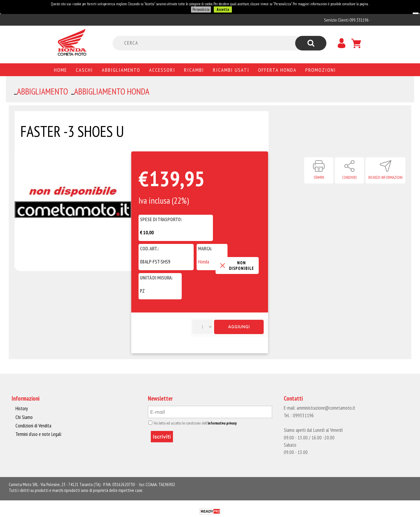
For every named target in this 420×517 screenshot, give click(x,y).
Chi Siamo (24, 417)
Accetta (223, 9)
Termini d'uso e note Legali (38, 434)
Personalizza (201, 9)
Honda (204, 262)
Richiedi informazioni (385, 178)
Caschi (84, 70)
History (22, 408)
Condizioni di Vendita (33, 426)
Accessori (162, 70)
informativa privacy (222, 423)
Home (61, 70)
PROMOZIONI (321, 70)
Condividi (349, 178)
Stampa (319, 178)
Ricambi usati (231, 70)
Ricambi (194, 70)
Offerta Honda (277, 70)
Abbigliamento (121, 70)
